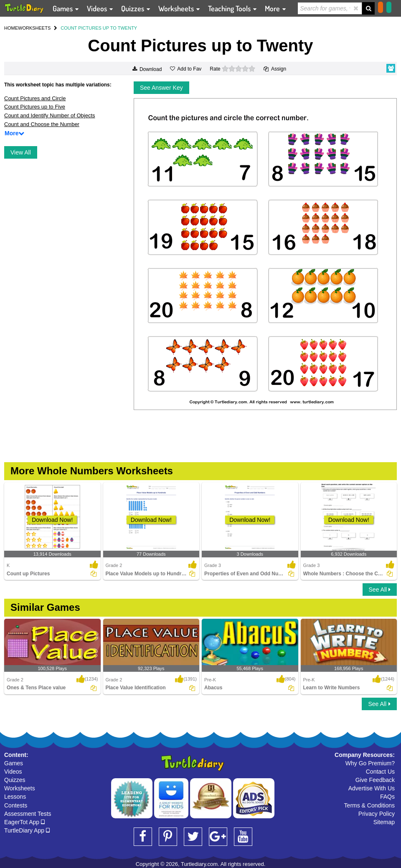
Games (14, 763)
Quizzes (15, 780)
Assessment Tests (28, 814)
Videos (13, 772)
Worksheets (20, 788)
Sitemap (384, 822)
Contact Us (380, 772)
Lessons (15, 797)
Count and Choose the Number (42, 124)
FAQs (387, 797)
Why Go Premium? (370, 763)
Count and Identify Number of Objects (50, 115)
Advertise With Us (372, 788)
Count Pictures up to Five (35, 107)
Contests (16, 805)
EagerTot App (24, 822)
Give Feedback (375, 780)
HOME (11, 28)
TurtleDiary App (27, 830)
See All (380, 590)
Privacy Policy (377, 814)
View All (21, 152)
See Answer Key (161, 88)
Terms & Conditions (369, 805)
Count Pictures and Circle (35, 98)
